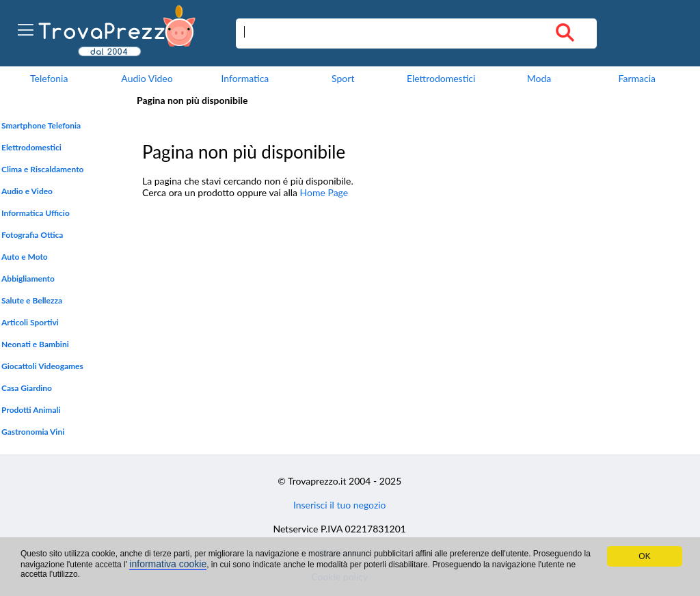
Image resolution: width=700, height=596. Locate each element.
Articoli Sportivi (30, 322)
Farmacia (637, 78)
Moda (539, 78)
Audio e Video (27, 191)
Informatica (245, 78)
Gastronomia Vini (33, 432)
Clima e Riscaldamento (43, 169)
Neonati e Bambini (35, 344)
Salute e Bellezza (32, 300)
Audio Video (147, 78)
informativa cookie (168, 564)
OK (644, 556)
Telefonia (49, 78)
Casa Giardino (27, 388)
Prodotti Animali (31, 410)
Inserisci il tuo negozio (340, 505)
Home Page (324, 192)
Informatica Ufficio (36, 213)
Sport (343, 78)
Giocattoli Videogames (42, 366)
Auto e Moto (25, 257)
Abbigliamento (28, 279)
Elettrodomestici (441, 78)
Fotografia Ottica (32, 235)
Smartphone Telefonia (41, 125)
